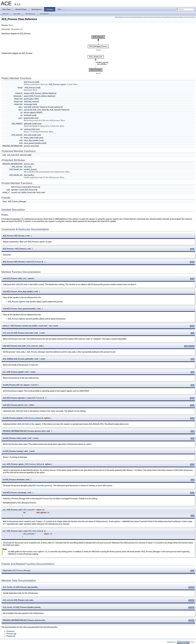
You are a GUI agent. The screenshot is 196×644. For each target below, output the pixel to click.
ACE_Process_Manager (17, 201)
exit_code (28, 135)
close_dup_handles (31, 140)
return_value (29, 138)
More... (11, 25)
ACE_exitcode (33, 107)
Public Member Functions (122, 17)
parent (26, 99)
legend (98, 50)
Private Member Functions (170, 17)
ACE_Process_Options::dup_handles (22, 302)
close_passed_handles (33, 143)
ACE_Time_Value (40, 110)
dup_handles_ (29, 175)
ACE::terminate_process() (42, 486)
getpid (26, 118)
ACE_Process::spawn (57, 84)
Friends (181, 17)
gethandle (28, 124)
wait (25, 107)
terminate (28, 115)
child (36, 99)
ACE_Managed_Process (27, 503)
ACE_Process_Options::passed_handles (23, 319)
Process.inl (11, 636)
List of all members (190, 17)
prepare (27, 93)
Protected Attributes (155, 17)
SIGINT (39, 113)
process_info (29, 146)
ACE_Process (29, 82)
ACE (177, 470)
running (27, 129)
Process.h (10, 631)
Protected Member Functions (140, 17)
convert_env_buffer (19, 192)
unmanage (28, 104)
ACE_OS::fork (22, 284)
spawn (26, 96)
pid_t (20, 96)
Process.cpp (11, 634)
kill (25, 113)
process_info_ (29, 164)
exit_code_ (28, 167)
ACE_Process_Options (40, 93)
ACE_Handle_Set (16, 169)
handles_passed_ (31, 169)
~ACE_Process (30, 88)
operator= (15, 190)
